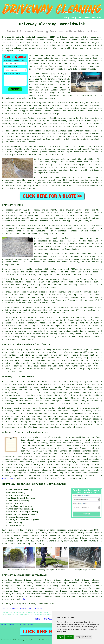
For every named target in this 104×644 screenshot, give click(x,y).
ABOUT (79, 18)
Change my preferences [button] (83, 637)
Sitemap (4, 625)
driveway (15, 279)
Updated (30, 625)
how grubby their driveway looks (78, 48)
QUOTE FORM (8, 478)
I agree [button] (61, 637)
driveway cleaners (50, 159)
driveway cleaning (47, 440)
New (24, 625)
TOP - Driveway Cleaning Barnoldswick (22, 608)
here (25, 599)
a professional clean (44, 186)
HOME (66, 18)
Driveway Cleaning (15, 625)
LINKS (72, 18)
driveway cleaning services (37, 103)
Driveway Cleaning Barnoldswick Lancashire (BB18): (29, 37)
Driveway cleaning (38, 55)
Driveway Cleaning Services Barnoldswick (34, 484)
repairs (6, 337)
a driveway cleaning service (37, 124)
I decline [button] (69, 637)
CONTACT (87, 18)
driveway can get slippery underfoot (49, 90)
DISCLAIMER (96, 18)
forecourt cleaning (90, 448)
